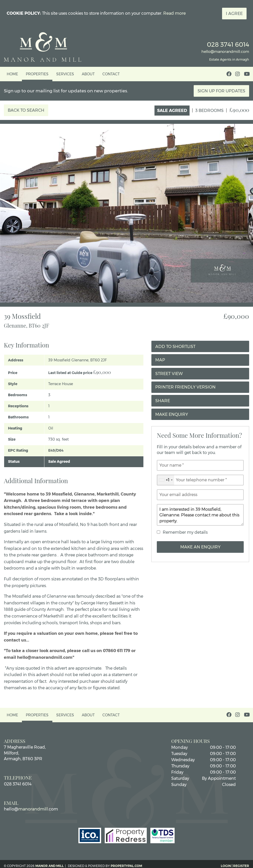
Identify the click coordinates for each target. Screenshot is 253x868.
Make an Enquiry (200, 547)
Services (65, 74)
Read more (174, 13)
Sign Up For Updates (221, 91)
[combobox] (166, 480)
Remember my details (185, 532)
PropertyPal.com (126, 866)
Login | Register (235, 866)
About (88, 74)
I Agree (234, 14)
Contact (111, 74)
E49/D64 (56, 450)
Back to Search (26, 110)
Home (12, 74)
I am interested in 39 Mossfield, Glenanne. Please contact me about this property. (200, 515)
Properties (37, 74)
